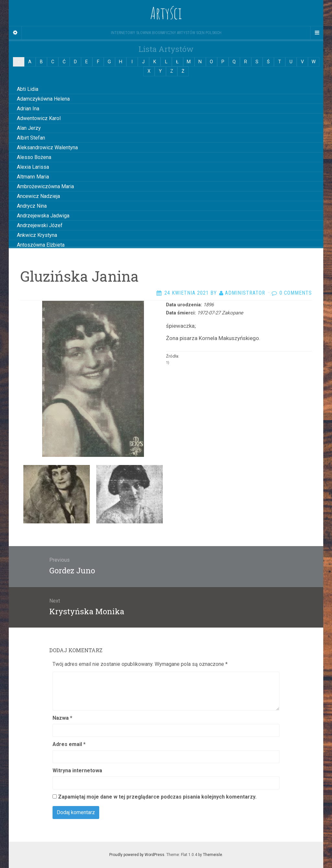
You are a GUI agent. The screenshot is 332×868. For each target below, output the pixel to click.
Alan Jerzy (29, 128)
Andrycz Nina (32, 206)
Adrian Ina (28, 109)
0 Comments (296, 293)
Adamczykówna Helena (43, 99)
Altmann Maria (33, 177)
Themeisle (213, 855)
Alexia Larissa (33, 167)
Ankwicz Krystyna (37, 235)
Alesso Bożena (34, 157)
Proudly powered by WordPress (137, 855)
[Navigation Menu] (317, 33)
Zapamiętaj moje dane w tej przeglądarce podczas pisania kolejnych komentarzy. (157, 797)
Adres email (69, 744)
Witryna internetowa (77, 770)
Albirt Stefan (31, 138)
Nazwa (62, 718)
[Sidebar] (15, 33)
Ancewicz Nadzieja (38, 196)
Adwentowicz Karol (39, 118)
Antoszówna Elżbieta (41, 245)
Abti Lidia (28, 89)
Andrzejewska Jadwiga (43, 216)
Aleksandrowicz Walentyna (47, 147)
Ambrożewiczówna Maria (45, 186)
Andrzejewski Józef (40, 225)
